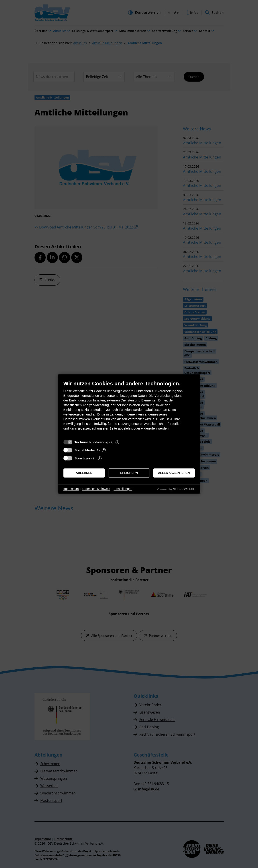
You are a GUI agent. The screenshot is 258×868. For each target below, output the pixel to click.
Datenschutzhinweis (96, 489)
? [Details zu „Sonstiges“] (100, 458)
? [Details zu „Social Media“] (104, 450)
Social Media (85, 450)
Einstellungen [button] (123, 489)
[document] (129, 409)
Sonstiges (83, 458)
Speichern (129, 473)
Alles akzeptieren (174, 473)
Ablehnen (84, 473)
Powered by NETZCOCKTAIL (176, 489)
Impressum (71, 489)
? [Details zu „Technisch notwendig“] (118, 442)
